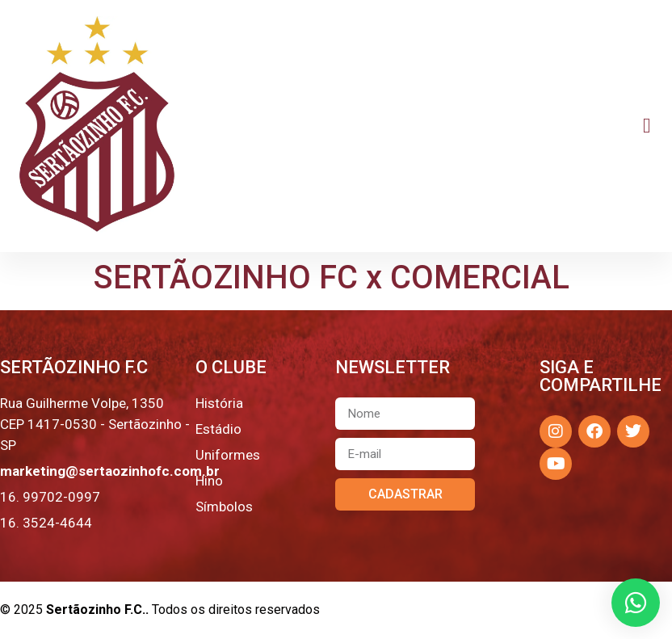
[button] (647, 126)
